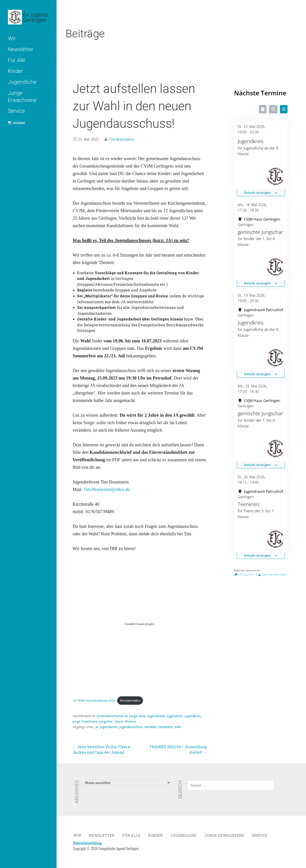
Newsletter (21, 49)
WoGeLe (130, 721)
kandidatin (166, 727)
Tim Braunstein (121, 139)
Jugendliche (22, 82)
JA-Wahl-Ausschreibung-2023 (94, 700)
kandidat (151, 727)
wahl (178, 727)
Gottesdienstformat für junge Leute (121, 716)
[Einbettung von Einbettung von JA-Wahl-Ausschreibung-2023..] (140, 624)
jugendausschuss (131, 727)
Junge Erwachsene (22, 97)
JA (97, 727)
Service (16, 111)
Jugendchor (175, 716)
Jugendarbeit (156, 716)
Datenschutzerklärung (88, 843)
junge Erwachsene (85, 721)
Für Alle (17, 60)
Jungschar (106, 721)
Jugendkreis (193, 716)
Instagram (19, 123)
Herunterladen (130, 700)
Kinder (15, 71)
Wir (12, 38)
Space (119, 721)
